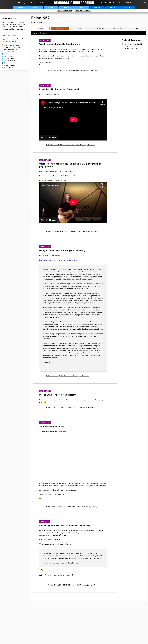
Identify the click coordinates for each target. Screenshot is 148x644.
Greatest (51, 7)
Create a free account (9, 35)
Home (20, 7)
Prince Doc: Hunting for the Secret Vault (59, 89)
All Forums (7, 54)
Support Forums (9, 65)
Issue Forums (8, 56)
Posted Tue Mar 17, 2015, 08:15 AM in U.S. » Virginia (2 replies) (67, 376)
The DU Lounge (9, 52)
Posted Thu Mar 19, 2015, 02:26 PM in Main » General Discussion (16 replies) (72, 232)
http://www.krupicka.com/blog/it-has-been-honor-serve (58, 260)
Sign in (128, 7)
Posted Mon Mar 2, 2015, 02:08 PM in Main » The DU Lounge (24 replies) (70, 585)
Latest (36, 7)
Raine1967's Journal (83, 11)
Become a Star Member (10, 41)
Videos (66, 7)
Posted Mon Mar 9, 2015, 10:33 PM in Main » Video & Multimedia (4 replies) (71, 507)
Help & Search (8, 67)
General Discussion (10, 49)
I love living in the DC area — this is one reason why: (65, 526)
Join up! (112, 7)
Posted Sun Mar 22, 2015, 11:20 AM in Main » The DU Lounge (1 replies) (70, 145)
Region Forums (9, 63)
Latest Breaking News (11, 45)
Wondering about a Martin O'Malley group (60, 44)
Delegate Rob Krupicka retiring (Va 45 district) (62, 251)
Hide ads (97, 7)
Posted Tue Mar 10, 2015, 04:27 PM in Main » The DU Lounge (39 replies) (70, 408)
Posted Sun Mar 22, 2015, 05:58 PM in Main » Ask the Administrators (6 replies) (73, 70)
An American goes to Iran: (52, 427)
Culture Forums (9, 58)
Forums (82, 7)
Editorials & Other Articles (12, 47)
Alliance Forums (9, 61)
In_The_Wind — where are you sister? (58, 395)
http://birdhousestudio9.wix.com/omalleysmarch (56, 171)
